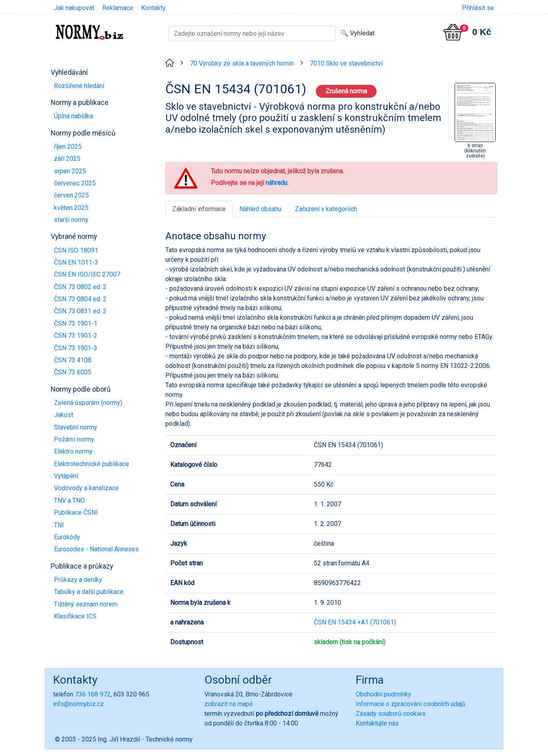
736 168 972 (93, 694)
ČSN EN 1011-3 (76, 262)
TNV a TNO (69, 500)
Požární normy (74, 439)
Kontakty (153, 8)
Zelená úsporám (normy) (88, 403)
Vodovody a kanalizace (86, 488)
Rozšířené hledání (79, 86)
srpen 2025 (70, 171)
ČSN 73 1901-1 (76, 324)
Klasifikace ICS (75, 616)
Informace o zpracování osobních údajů (411, 704)
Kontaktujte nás (377, 723)
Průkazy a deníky (78, 580)
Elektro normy (73, 451)
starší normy (71, 220)
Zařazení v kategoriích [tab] (326, 209)
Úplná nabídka (73, 116)
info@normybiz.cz (78, 704)
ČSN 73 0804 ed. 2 (80, 299)
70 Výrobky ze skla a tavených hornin (242, 63)
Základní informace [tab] (199, 209)
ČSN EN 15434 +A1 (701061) (355, 622)
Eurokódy (67, 537)
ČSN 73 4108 (73, 360)
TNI (59, 525)
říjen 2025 (68, 147)
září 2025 (67, 159)
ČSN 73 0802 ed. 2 (80, 287)
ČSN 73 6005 (73, 372)
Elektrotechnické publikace (92, 464)
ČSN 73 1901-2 (76, 336)
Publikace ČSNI (76, 513)
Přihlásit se (478, 8)
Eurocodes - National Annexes (96, 549)
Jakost (64, 415)
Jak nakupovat (74, 8)
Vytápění (66, 476)
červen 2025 (71, 195)
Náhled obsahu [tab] (260, 209)
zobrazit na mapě (229, 704)
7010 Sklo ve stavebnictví (346, 63)
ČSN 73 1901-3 (76, 348)
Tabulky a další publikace (89, 592)
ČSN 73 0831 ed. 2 (80, 311)
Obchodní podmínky (383, 694)
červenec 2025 (75, 183)
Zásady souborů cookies (391, 714)
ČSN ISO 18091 (76, 250)
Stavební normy (76, 427)
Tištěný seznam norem (86, 604)
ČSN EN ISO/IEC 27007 (87, 274)
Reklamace (118, 8)
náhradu (276, 183)
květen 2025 (71, 208)
